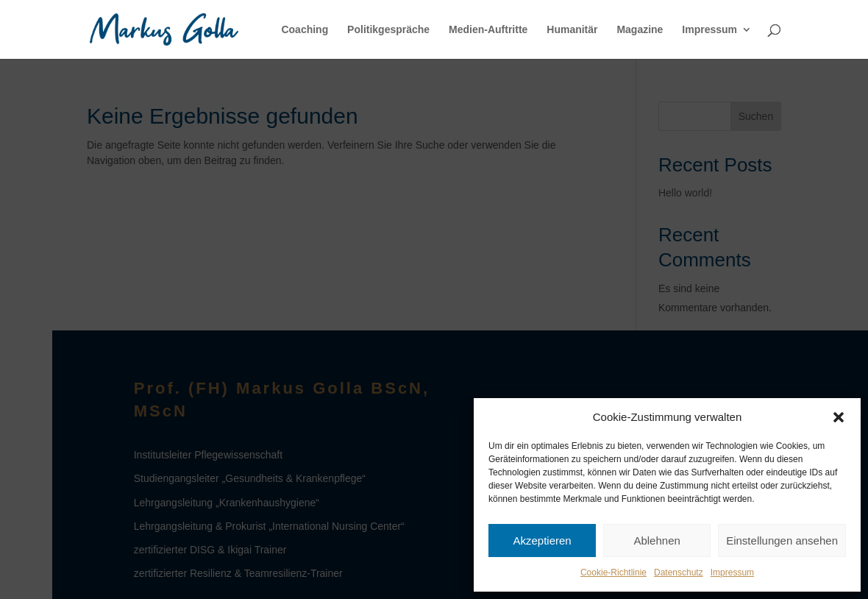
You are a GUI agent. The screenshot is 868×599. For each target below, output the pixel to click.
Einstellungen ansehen (782, 540)
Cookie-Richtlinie (613, 573)
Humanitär (572, 30)
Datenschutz (679, 573)
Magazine (640, 30)
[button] (839, 417)
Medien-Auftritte (488, 30)
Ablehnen (657, 540)
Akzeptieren (542, 540)
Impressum (732, 573)
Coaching (305, 30)
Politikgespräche (388, 30)
